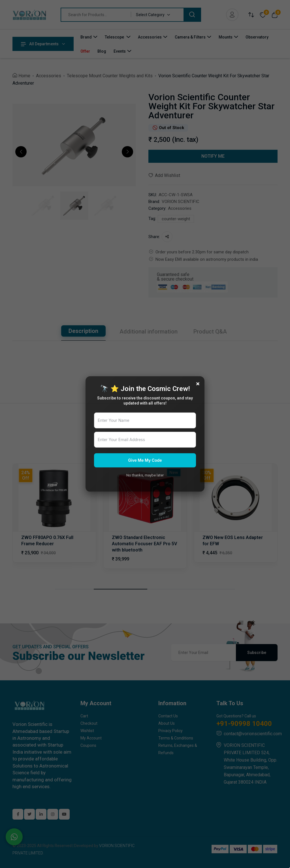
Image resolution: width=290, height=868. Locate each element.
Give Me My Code (145, 460)
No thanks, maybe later (145, 475)
